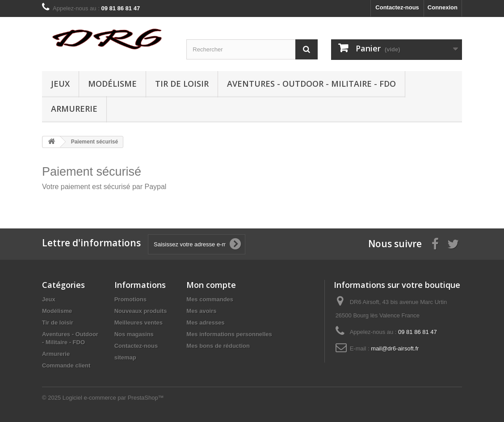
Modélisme (112, 84)
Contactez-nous (397, 7)
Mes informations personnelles (229, 334)
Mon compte (211, 285)
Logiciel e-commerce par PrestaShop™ (113, 398)
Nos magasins (134, 334)
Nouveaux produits (141, 311)
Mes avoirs (201, 311)
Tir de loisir (182, 84)
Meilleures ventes (139, 323)
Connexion (443, 7)
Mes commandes (210, 299)
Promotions (130, 299)
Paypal (155, 187)
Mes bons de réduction (218, 346)
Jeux (60, 84)
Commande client (66, 365)
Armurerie (74, 109)
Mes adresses (205, 323)
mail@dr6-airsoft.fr (395, 348)
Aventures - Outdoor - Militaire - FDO (311, 84)
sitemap (125, 357)
